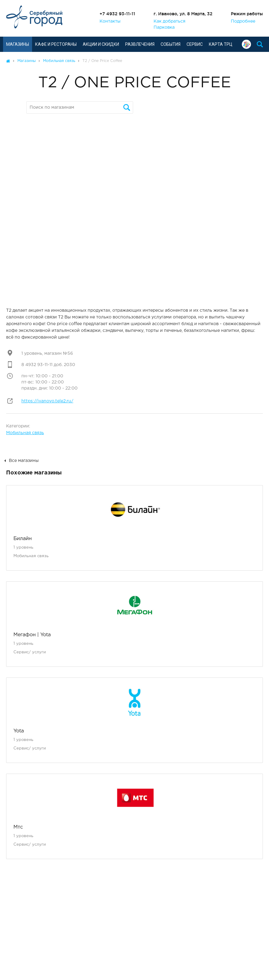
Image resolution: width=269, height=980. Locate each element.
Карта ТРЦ (221, 44)
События (171, 44)
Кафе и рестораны (56, 44)
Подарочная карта (246, 44)
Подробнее (243, 21)
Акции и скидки (101, 44)
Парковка (164, 27)
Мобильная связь (25, 433)
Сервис (195, 44)
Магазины (18, 44)
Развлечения (140, 44)
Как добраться (169, 21)
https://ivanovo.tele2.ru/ (47, 401)
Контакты (110, 21)
